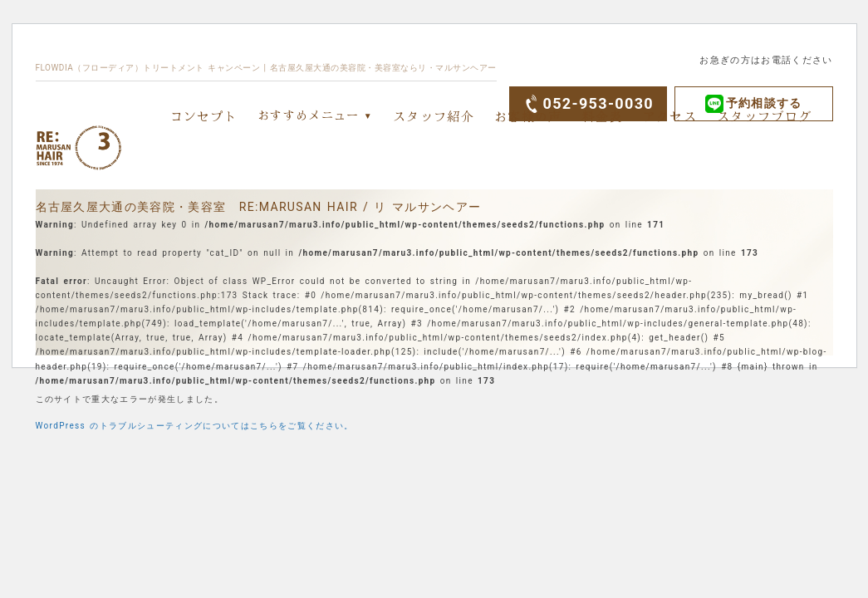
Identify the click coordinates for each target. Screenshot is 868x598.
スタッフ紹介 (434, 116)
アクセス (670, 116)
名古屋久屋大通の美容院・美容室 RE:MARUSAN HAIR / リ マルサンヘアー (259, 207)
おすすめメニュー (309, 115)
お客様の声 (528, 116)
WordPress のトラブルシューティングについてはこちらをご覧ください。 (195, 426)
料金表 (603, 116)
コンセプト (204, 116)
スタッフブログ (764, 116)
